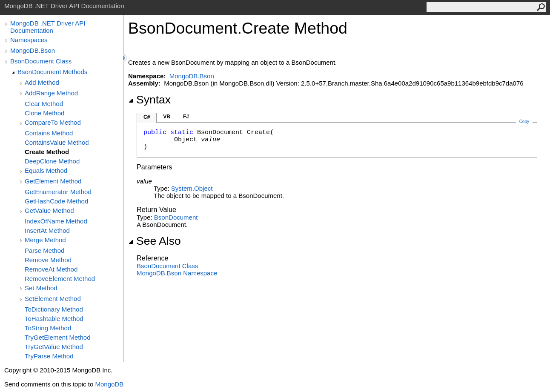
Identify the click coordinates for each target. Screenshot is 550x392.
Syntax (149, 100)
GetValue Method (49, 210)
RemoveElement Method (60, 279)
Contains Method (49, 133)
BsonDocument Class (41, 61)
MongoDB (109, 384)
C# (147, 117)
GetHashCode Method (56, 201)
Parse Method (44, 250)
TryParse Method (49, 356)
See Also (155, 241)
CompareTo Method (53, 122)
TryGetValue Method (54, 347)
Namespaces (29, 40)
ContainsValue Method (57, 142)
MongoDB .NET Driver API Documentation (48, 27)
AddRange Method (51, 93)
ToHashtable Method (54, 319)
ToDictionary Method (54, 309)
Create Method (47, 152)
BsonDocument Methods (52, 72)
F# (186, 117)
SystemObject (192, 188)
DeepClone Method (52, 161)
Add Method (42, 82)
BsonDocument (176, 217)
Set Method (41, 288)
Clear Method (44, 104)
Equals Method (46, 170)
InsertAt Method (47, 230)
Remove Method (48, 260)
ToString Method (48, 328)
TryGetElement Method (58, 337)
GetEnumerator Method (58, 192)
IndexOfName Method (56, 221)
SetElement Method (53, 299)
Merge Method (45, 240)
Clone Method (44, 113)
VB (167, 117)
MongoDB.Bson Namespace (177, 273)
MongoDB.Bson (33, 50)
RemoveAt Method (51, 269)
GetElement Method (53, 181)
